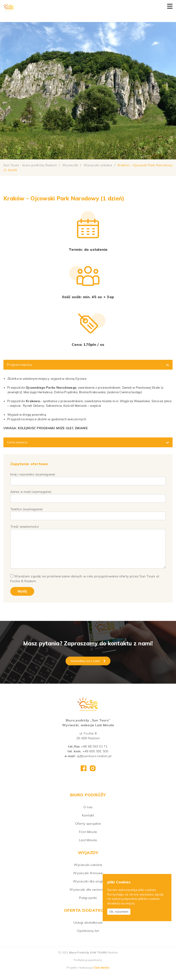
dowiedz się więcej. (121, 903)
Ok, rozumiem (119, 912)
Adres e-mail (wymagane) (88, 495)
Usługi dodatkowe (88, 929)
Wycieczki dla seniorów (88, 896)
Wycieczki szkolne (88, 872)
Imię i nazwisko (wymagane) (88, 478)
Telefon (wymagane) (88, 512)
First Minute (88, 839)
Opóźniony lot (88, 938)
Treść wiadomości (88, 550)
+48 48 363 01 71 (94, 753)
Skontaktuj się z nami (88, 668)
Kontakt (88, 822)
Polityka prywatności (88, 967)
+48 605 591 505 (95, 758)
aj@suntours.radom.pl (94, 763)
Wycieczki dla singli (88, 888)
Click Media (101, 974)
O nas (88, 814)
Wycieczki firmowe (88, 880)
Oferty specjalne (88, 830)
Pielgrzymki (88, 905)
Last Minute (88, 847)
